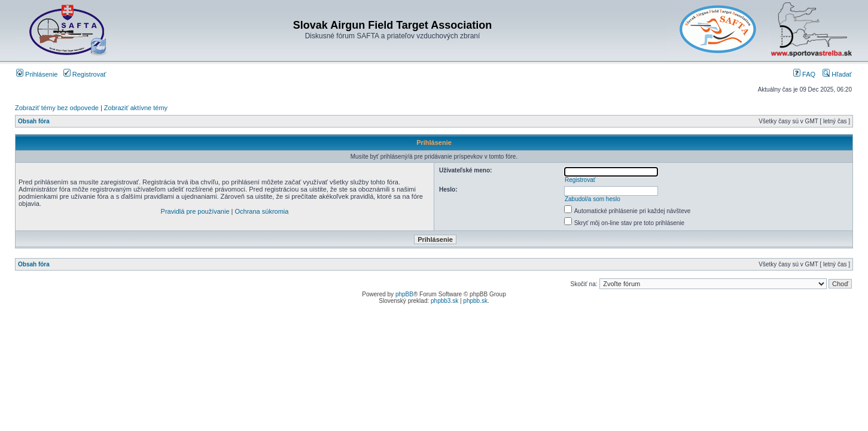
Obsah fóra (34, 121)
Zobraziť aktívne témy (136, 108)
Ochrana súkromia (262, 211)
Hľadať (837, 74)
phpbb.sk (475, 301)
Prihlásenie (37, 74)
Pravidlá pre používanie (195, 211)
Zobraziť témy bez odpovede (57, 108)
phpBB (404, 294)
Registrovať (85, 74)
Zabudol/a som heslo (593, 199)
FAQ (804, 74)
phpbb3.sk (444, 301)
